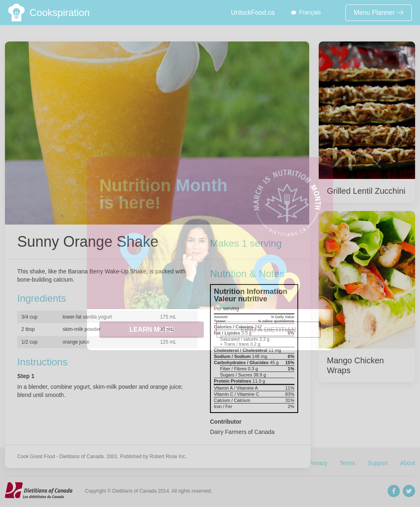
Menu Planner (379, 13)
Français (310, 12)
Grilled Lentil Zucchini (366, 191)
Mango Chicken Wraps (355, 365)
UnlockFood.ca (253, 13)
